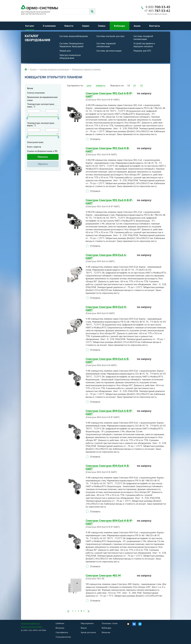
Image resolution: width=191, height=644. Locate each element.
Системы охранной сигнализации (106, 45)
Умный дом (65, 51)
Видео (84, 628)
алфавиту (101, 85)
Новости (69, 26)
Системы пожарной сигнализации (143, 38)
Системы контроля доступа (110, 36)
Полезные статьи (110, 623)
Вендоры (60, 628)
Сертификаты (62, 632)
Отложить (95, 139)
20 (134, 85)
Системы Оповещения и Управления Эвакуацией (72, 45)
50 (141, 85)
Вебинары (120, 26)
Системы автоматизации (109, 51)
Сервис (86, 26)
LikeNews (60, 623)
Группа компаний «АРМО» (32, 627)
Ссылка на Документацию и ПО (42, 151)
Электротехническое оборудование (70, 56)
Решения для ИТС (142, 51)
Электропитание (35, 142)
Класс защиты (34, 147)
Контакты (155, 26)
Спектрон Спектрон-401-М (110, 577)
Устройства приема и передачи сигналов (144, 45)
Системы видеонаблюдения (74, 36)
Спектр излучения (36, 93)
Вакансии (106, 632)
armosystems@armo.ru (31, 623)
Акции (137, 26)
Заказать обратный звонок (157, 14)
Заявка (102, 26)
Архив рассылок (88, 632)
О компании (49, 26)
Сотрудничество (63, 637)
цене (89, 85)
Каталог (30, 26)
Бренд (30, 88)
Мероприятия (87, 623)
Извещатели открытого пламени (86, 69)
